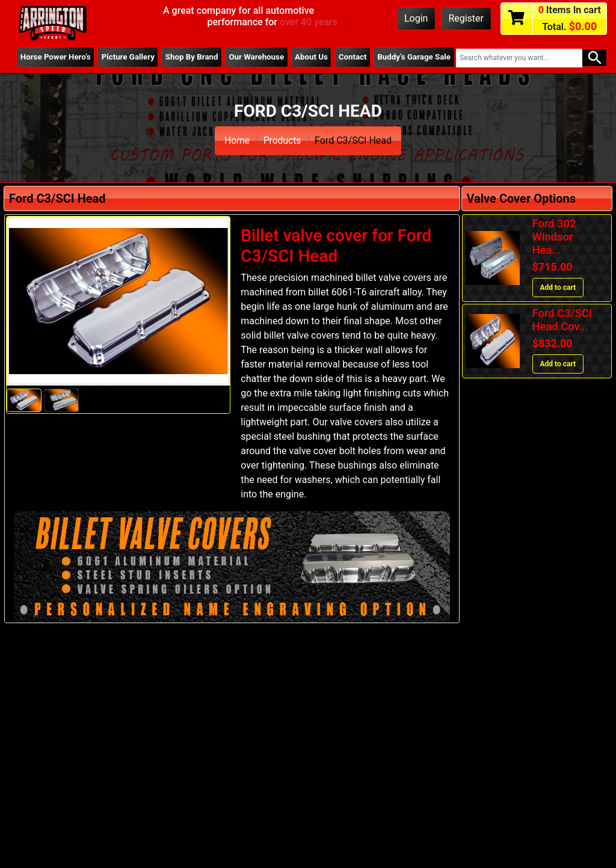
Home (237, 140)
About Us (303, 62)
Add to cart (558, 288)
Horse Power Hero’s (38, 62)
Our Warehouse (246, 62)
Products (282, 140)
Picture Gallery (110, 62)
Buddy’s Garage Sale (405, 62)
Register (466, 18)
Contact (351, 57)
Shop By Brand (176, 62)
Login (416, 18)
